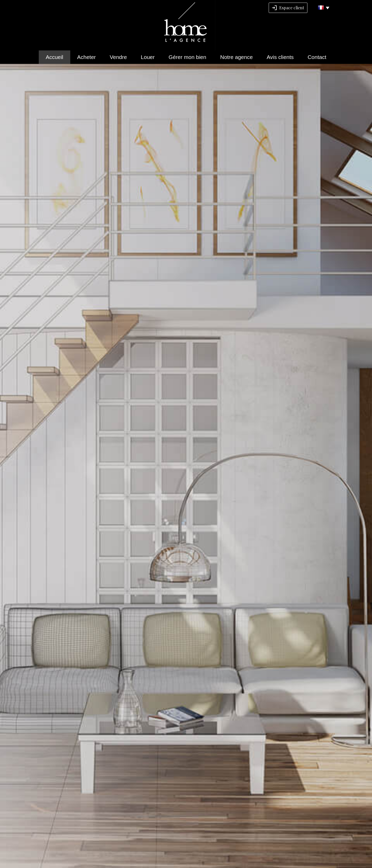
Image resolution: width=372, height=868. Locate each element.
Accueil (55, 57)
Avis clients (280, 57)
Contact (317, 57)
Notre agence (236, 57)
